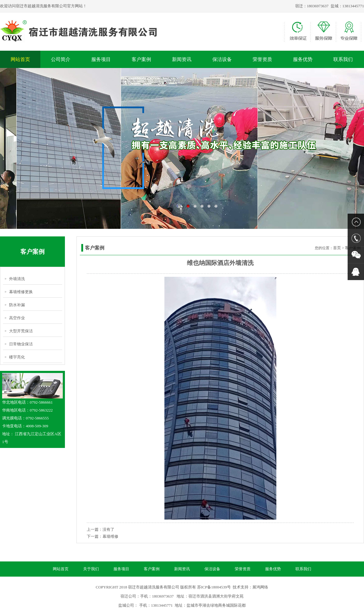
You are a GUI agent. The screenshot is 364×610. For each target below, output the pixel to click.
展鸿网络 (260, 587)
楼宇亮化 (17, 357)
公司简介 (61, 59)
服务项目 (101, 59)
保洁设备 (222, 59)
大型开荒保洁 (21, 331)
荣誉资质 (262, 59)
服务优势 (303, 59)
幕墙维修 (110, 536)
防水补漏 (17, 305)
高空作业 (17, 318)
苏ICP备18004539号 (214, 587)
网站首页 (20, 59)
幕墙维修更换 (21, 292)
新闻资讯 (182, 59)
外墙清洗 (17, 279)
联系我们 (343, 59)
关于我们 (91, 569)
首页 (337, 248)
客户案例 (141, 59)
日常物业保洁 (21, 344)
